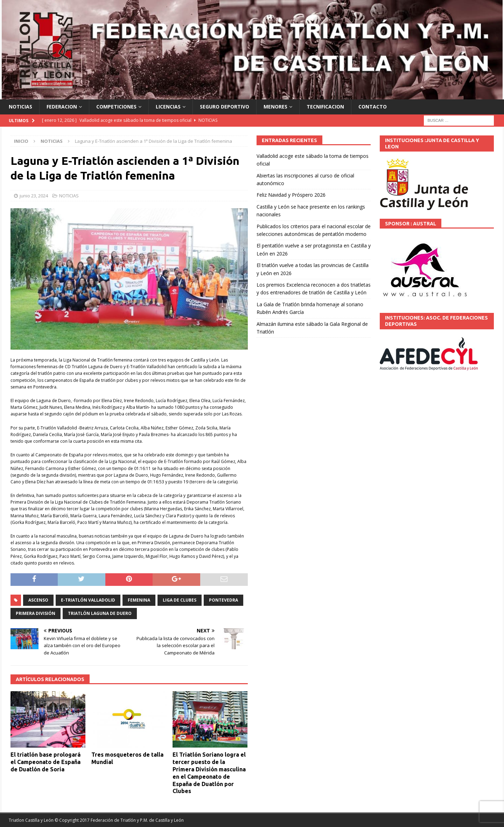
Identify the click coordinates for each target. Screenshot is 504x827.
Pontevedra (223, 600)
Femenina (139, 600)
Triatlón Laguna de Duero (100, 613)
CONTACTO (373, 107)
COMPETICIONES (116, 107)
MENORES (275, 107)
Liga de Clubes (180, 600)
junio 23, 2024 (34, 196)
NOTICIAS (20, 107)
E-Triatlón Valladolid (88, 600)
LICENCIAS (168, 107)
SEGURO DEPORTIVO (225, 107)
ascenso (38, 600)
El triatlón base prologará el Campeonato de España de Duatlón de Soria (45, 762)
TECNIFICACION (325, 107)
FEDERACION (62, 107)
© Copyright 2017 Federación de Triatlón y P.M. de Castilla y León (119, 820)
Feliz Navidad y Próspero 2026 (291, 195)
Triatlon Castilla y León (31, 820)
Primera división (36, 613)
